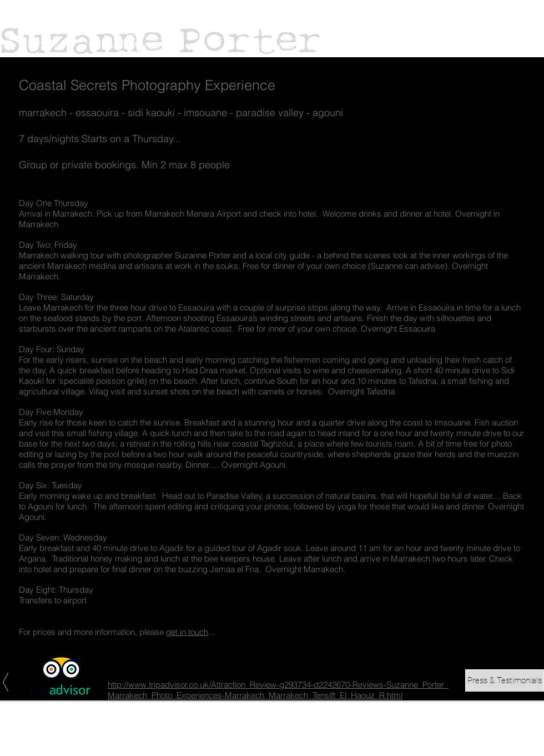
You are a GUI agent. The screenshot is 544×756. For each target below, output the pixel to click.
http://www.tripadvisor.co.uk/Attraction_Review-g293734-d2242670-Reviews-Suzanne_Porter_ (278, 685)
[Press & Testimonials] (505, 680)
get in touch (187, 632)
